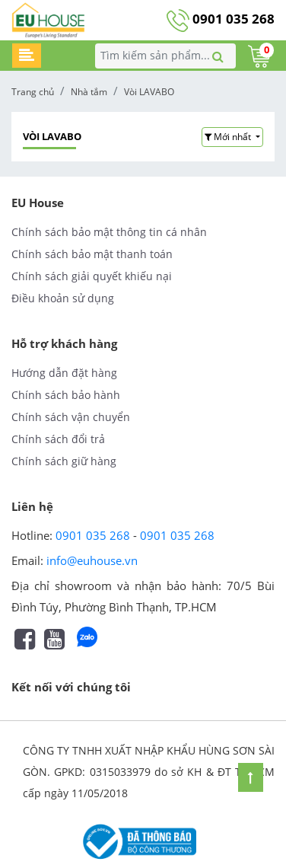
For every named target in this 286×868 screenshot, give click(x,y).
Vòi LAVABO (149, 92)
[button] (232, 137)
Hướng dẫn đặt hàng (64, 373)
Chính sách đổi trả (58, 439)
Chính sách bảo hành (66, 395)
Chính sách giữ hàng (64, 461)
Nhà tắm (89, 92)
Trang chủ (33, 92)
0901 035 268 (221, 19)
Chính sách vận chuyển (71, 417)
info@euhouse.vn (92, 560)
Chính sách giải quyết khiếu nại (92, 276)
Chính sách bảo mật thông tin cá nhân (109, 232)
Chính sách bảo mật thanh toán (92, 254)
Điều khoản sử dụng (63, 298)
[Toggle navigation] (27, 56)
